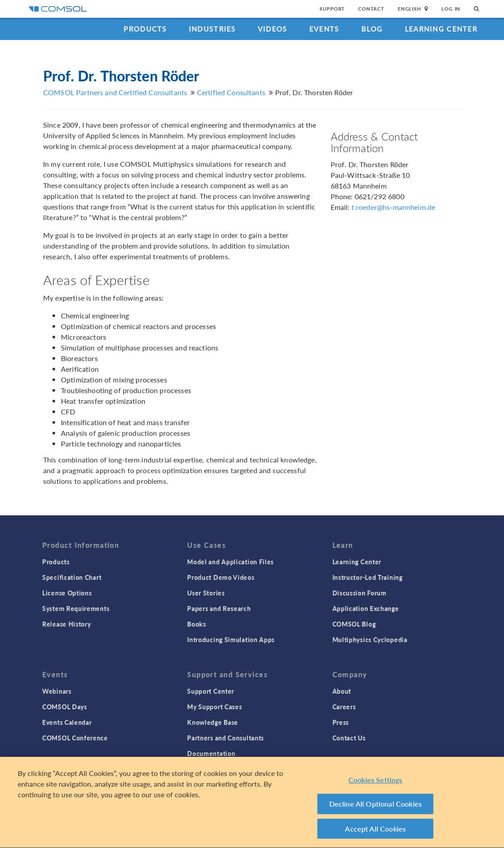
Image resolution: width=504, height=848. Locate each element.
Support (332, 9)
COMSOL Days (65, 707)
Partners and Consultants (226, 738)
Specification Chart (72, 577)
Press (341, 722)
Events (324, 29)
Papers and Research (219, 608)
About (342, 691)
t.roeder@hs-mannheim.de (393, 207)
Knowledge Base (213, 722)
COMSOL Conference (75, 738)
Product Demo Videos (221, 577)
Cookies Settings (376, 781)
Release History (67, 624)
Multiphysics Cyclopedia (370, 639)
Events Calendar (67, 722)
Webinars (57, 691)
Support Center (211, 691)
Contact (371, 9)
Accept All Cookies (375, 830)
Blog (372, 29)
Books (197, 624)
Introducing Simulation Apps (231, 639)
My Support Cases (214, 707)
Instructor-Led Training (368, 577)
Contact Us (349, 738)
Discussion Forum (360, 593)
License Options (67, 593)
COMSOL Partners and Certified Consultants (115, 92)
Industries (212, 29)
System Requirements (76, 608)
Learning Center (441, 29)
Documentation (211, 753)
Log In (451, 9)
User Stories (206, 593)
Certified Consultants (231, 92)
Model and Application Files (230, 562)
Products (145, 29)
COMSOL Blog (354, 624)
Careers (344, 707)
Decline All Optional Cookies (376, 805)
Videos (273, 29)
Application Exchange (366, 608)
